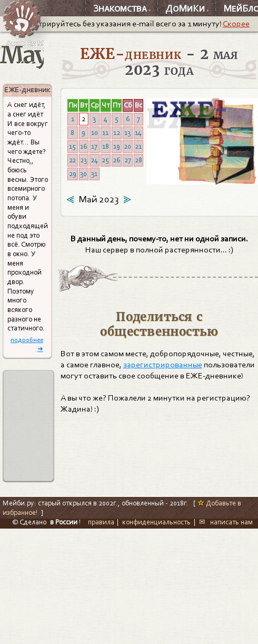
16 (83, 146)
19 (117, 146)
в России (64, 522)
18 (106, 146)
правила (101, 522)
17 (94, 146)
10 (95, 133)
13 (127, 133)
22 (72, 160)
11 (105, 133)
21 (138, 146)
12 (117, 133)
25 (105, 160)
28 (138, 160)
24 (94, 160)
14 (138, 133)
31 (94, 174)
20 (127, 146)
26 (116, 160)
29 (73, 174)
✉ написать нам (226, 522)
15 (72, 146)
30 (83, 174)
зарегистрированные (163, 365)
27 (128, 160)
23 (83, 160)
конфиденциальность (156, 522)
